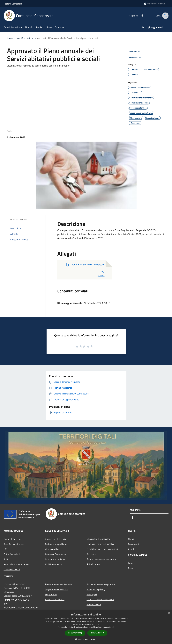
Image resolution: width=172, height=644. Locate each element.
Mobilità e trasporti (54, 564)
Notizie (30, 38)
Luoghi (131, 563)
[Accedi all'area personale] (154, 4)
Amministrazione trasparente (101, 584)
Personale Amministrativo (16, 564)
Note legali (92, 594)
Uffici (6, 549)
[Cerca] (165, 16)
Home (10, 38)
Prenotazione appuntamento (59, 584)
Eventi (131, 568)
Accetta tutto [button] (75, 633)
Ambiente (91, 554)
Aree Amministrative (14, 544)
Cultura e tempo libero (56, 544)
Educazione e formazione (98, 539)
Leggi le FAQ (51, 594)
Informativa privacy (96, 589)
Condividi (135, 52)
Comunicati (134, 544)
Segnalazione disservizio (57, 589)
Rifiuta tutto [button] (97, 633)
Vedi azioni (135, 57)
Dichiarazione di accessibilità (100, 599)
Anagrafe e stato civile (56, 539)
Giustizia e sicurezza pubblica (101, 544)
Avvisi (131, 549)
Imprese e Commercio (55, 554)
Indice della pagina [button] (18, 219)
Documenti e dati (12, 569)
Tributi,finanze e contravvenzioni (102, 549)
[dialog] (86, 627)
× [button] (169, 613)
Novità (20, 38)
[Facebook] (140, 16)
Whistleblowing (94, 604)
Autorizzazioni (93, 564)
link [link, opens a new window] (113, 627)
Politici (7, 559)
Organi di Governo (12, 539)
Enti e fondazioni (12, 554)
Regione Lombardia (13, 4)
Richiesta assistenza (55, 599)
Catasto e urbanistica (55, 559)
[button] (86, 639)
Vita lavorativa (52, 549)
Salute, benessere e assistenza (101, 559)
